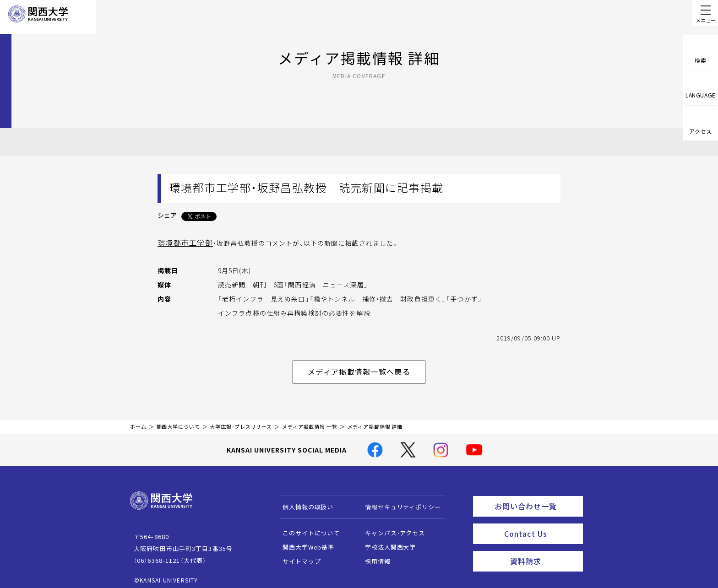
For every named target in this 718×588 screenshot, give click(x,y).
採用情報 (373, 556)
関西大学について (178, 421)
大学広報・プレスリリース (241, 421)
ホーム (138, 421)
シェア (167, 215)
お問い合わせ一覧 (537, 499)
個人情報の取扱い (304, 501)
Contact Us (541, 524)
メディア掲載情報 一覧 (310, 421)
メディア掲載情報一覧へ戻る (366, 368)
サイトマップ (297, 556)
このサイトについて (307, 527)
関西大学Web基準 (304, 542)
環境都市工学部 (182, 242)
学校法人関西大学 (386, 542)
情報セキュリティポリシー (399, 501)
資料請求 (544, 550)
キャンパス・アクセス (391, 527)
